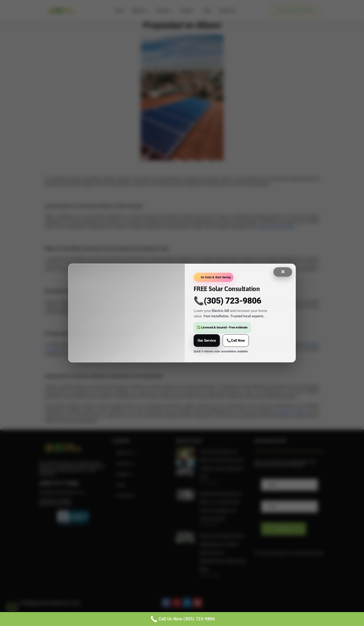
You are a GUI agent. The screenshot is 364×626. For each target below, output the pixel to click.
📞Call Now (236, 341)
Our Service (207, 341)
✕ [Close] (283, 272)
